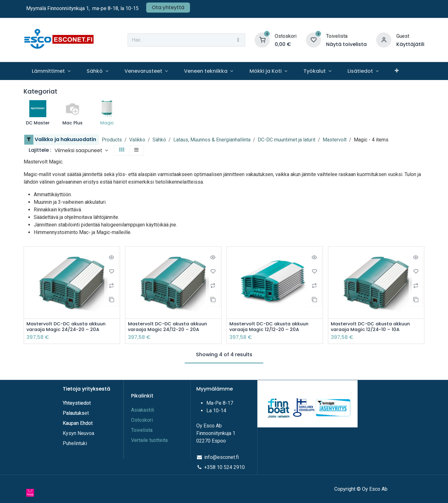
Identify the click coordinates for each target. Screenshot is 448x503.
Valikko (137, 140)
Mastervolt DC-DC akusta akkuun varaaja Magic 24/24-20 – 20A (69, 327)
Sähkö (159, 140)
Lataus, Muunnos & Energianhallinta (212, 140)
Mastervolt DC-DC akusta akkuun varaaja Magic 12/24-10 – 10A (374, 327)
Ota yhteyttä (168, 7)
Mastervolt (335, 140)
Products (112, 140)
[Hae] (238, 40)
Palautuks (74, 413)
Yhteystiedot (77, 403)
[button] (81, 150)
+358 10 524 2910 (224, 467)
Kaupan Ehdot (78, 423)
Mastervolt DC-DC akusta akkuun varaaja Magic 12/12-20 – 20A (272, 327)
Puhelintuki (75, 443)
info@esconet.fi (221, 457)
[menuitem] (51, 71)
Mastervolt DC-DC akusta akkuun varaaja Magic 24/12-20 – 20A (171, 327)
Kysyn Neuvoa (78, 433)
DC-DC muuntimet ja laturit (287, 140)
